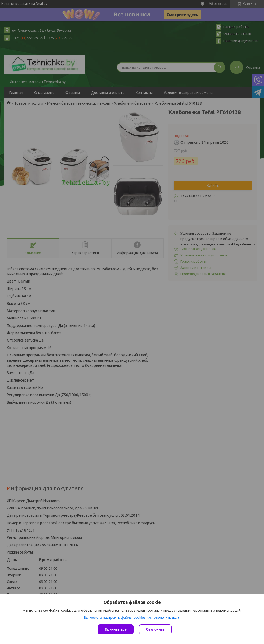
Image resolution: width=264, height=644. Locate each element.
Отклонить (155, 629)
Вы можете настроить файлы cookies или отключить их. (130, 617)
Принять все (116, 629)
